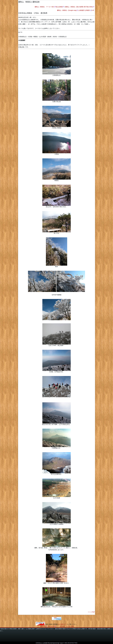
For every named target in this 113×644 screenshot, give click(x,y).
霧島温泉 (43, 626)
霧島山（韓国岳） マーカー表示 (45, 7)
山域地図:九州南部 (84, 10)
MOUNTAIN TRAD (72, 643)
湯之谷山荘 (51, 626)
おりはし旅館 (70, 626)
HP (93, 10)
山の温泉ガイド (63, 624)
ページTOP (91, 612)
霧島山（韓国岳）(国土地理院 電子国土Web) (79, 7)
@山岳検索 (59, 7)
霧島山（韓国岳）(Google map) (67, 10)
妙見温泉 (62, 626)
